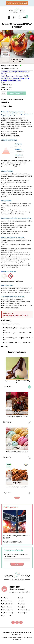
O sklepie (21, 601)
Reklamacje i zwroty (7, 610)
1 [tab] (17, 498)
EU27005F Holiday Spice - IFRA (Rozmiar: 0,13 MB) (18, 343)
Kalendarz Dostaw (7, 607)
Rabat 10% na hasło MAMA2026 (17, 3)
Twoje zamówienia (24, 610)
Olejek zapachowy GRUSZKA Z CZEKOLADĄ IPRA (17, 382)
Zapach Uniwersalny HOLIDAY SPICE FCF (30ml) (15, 79)
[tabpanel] (17, 426)
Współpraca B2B (6, 616)
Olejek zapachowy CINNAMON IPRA (17, 487)
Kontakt (21, 598)
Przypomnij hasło (23, 613)
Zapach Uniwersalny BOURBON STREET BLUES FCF (16, 537)
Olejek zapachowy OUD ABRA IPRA (17, 416)
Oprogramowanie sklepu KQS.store (12, 637)
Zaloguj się (21, 607)
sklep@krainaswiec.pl (17, 589)
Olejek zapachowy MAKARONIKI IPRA (17, 452)
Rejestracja (22, 604)
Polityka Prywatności (7, 604)
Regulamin (4, 598)
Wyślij (17, 564)
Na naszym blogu (6, 601)
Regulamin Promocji (7, 613)
